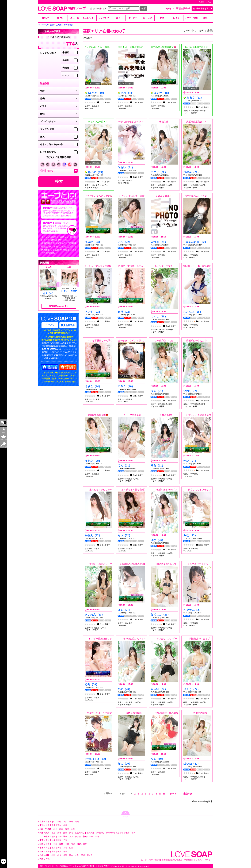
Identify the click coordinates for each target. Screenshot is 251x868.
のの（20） (125, 689)
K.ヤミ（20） (126, 386)
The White (49, 298)
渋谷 (71, 833)
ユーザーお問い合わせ (150, 860)
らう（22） (125, 535)
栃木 (133, 833)
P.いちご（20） (193, 312)
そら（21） (158, 466)
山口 (71, 848)
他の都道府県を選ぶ (202, 9)
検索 (144, 8)
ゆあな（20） (93, 461)
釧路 (71, 822)
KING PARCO (90, 108)
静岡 (59, 840)
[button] (57, 285)
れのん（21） (192, 172)
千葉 (127, 833)
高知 (54, 852)
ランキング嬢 (47, 129)
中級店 (66, 52)
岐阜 (54, 840)
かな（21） (190, 461)
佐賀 (65, 855)
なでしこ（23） (160, 615)
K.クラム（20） (193, 610)
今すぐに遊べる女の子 (51, 144)
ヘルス (66, 75)
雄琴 (85, 844)
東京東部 (110, 833)
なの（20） (125, 764)
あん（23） (49, 293)
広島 (54, 848)
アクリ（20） (159, 172)
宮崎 (83, 855)
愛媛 (48, 852)
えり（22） (125, 312)
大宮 (71, 837)
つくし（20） (159, 316)
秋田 (48, 825)
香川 (59, 852)
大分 (77, 855)
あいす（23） (93, 312)
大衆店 (66, 68)
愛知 (48, 840)
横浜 (54, 837)
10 (164, 794)
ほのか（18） (162, 93)
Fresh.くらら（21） (97, 759)
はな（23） (158, 540)
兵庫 (67, 844)
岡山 (59, 848)
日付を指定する (48, 152)
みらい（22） (159, 689)
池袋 (65, 833)
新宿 (59, 833)
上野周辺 (90, 833)
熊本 (71, 855)
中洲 (53, 855)
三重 (65, 840)
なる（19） (158, 759)
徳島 (65, 852)
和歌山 (54, 844)
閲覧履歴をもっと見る (59, 306)
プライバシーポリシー (203, 860)
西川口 (78, 837)
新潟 (61, 829)
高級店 (66, 60)
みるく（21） (195, 98)
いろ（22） (125, 242)
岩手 (54, 825)
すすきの (51, 822)
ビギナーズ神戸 (69, 291)
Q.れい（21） (126, 167)
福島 (65, 825)
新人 (42, 137)
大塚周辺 (100, 833)
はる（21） (125, 610)
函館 (77, 822)
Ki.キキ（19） (97, 93)
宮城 (59, 825)
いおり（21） (192, 391)
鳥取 (48, 848)
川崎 (60, 837)
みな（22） (190, 535)
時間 (42, 171)
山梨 (73, 829)
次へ (173, 794)
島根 (65, 848)
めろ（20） (92, 684)
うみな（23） (93, 242)
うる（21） (158, 391)
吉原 (53, 833)
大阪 (48, 844)
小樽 (59, 822)
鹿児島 (90, 855)
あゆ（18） (128, 93)
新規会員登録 (183, 8)
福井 (67, 829)
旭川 (65, 822)
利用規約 (188, 860)
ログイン (169, 8)
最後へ (188, 794)
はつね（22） (192, 764)
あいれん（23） (94, 615)
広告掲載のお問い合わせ (172, 860)
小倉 (59, 855)
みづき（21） (159, 242)
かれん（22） (93, 535)
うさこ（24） (93, 386)
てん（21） (125, 466)
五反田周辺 (80, 833)
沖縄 (48, 859)
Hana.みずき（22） (195, 242)
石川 (55, 829)
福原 (73, 844)
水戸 (91, 837)
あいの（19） (96, 172)
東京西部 (120, 833)
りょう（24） (192, 689)
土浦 (97, 837)
